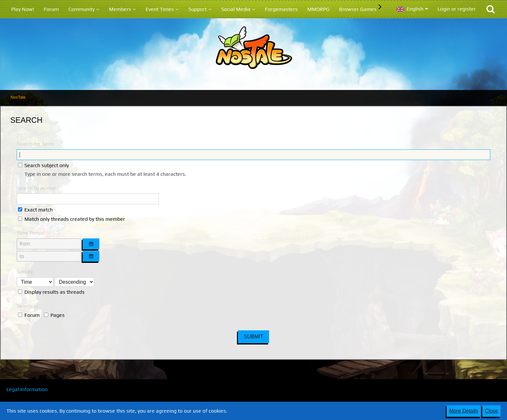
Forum (29, 315)
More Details (464, 411)
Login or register (457, 9)
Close (491, 411)
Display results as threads (51, 292)
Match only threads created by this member (72, 219)
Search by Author (36, 188)
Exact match (35, 210)
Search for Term (35, 144)
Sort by (25, 272)
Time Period (31, 233)
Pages (54, 315)
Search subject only (43, 165)
